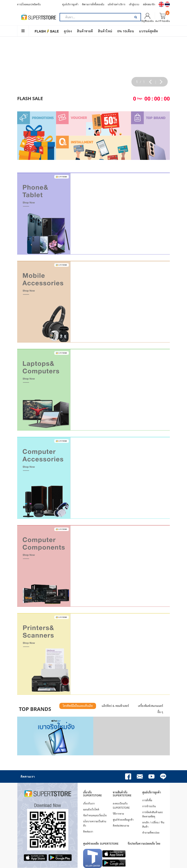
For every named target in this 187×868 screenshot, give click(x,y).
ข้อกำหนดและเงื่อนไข (95, 815)
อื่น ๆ (160, 712)
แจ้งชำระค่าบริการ (116, 4)
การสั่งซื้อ (147, 800)
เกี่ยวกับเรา (89, 803)
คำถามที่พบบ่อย (151, 833)
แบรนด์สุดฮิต (149, 31)
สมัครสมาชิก (149, 4)
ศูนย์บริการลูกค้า (70, 4)
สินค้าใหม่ (105, 31)
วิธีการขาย (118, 814)
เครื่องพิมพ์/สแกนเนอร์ (151, 706)
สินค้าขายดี (85, 31)
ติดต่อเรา (88, 832)
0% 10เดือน (126, 31)
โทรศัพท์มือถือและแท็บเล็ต (78, 706)
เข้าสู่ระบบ (134, 4)
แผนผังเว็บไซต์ (91, 809)
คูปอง (68, 31)
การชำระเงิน (149, 806)
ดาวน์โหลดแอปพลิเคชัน (29, 4)
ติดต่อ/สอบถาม (121, 826)
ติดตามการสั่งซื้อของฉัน (93, 4)
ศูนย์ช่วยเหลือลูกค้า (123, 820)
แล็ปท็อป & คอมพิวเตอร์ (115, 706)
